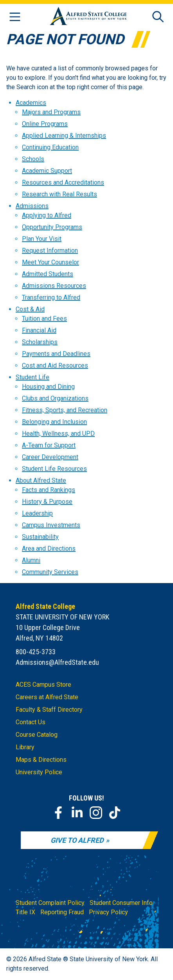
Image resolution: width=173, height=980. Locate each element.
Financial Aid (39, 330)
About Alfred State (41, 480)
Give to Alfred (77, 840)
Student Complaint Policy (50, 903)
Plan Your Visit (42, 239)
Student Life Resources (54, 469)
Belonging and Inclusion (54, 422)
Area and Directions (49, 548)
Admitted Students (48, 274)
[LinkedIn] (77, 813)
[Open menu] (15, 17)
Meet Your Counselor (50, 262)
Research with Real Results (59, 194)
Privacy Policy (108, 912)
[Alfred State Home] (88, 17)
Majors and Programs (51, 112)
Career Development (50, 457)
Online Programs (45, 124)
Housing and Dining (48, 387)
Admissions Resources (54, 286)
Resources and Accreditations (63, 182)
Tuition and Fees (44, 319)
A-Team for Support (49, 445)
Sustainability (40, 537)
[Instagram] (96, 813)
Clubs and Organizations (55, 398)
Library (25, 747)
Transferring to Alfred (51, 297)
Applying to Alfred (47, 215)
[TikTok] (115, 813)
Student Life (32, 377)
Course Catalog (37, 735)
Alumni (31, 560)
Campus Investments (51, 525)
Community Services (50, 572)
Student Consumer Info (121, 903)
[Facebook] (58, 813)
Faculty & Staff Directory (49, 710)
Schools (33, 159)
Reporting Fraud (62, 912)
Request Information (50, 250)
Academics (31, 103)
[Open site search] (158, 17)
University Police (39, 772)
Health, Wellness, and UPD (58, 433)
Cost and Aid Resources (55, 365)
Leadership (37, 513)
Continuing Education (50, 147)
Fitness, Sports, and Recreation (65, 410)
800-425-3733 (36, 652)
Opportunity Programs (52, 227)
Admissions (32, 206)
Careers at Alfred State (47, 697)
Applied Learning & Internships (64, 136)
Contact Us (31, 722)
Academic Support (47, 171)
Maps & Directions (41, 760)
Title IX (25, 912)
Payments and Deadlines (56, 354)
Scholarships (40, 342)
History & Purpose (47, 502)
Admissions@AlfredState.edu (57, 662)
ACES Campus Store (43, 685)
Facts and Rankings (49, 490)
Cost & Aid (30, 309)
